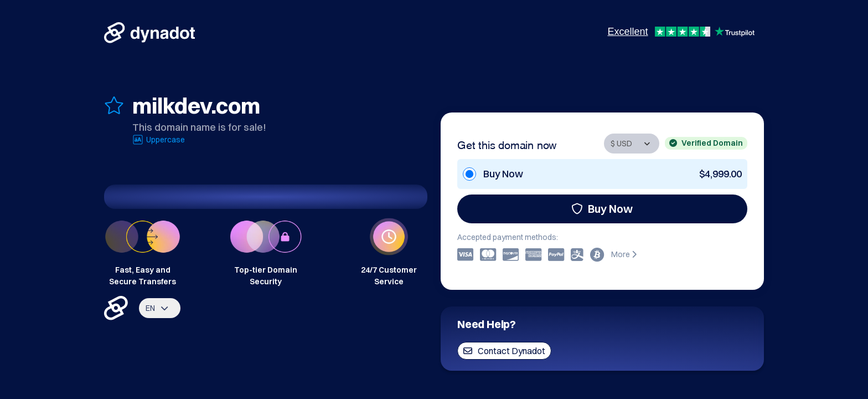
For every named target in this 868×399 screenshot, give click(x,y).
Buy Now (602, 209)
